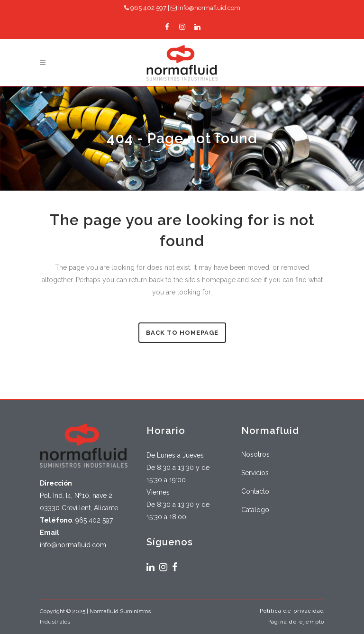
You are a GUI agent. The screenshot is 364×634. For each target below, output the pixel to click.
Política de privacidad (292, 611)
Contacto (255, 491)
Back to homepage (182, 333)
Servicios (255, 473)
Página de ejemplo (296, 622)
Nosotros (255, 454)
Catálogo (255, 510)
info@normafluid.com (205, 8)
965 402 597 (145, 8)
